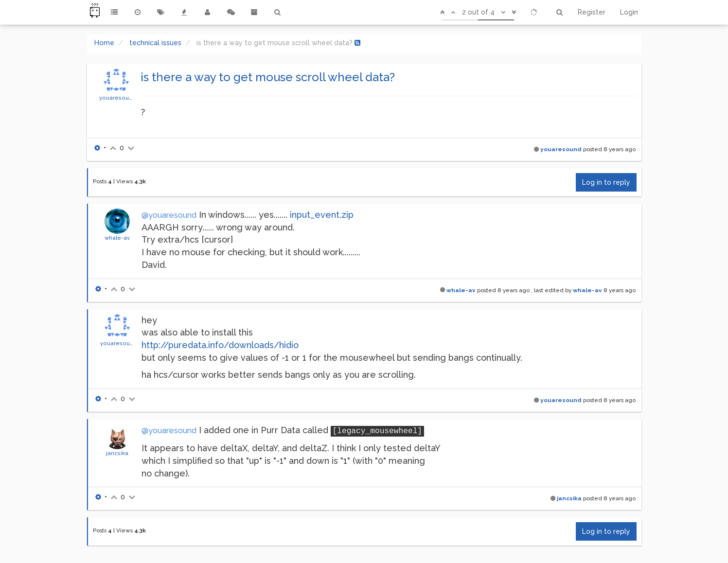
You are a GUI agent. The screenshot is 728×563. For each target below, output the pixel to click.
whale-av (117, 238)
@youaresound (169, 215)
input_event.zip (322, 215)
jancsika (117, 453)
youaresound (118, 98)
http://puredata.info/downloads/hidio (220, 345)
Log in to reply (606, 182)
